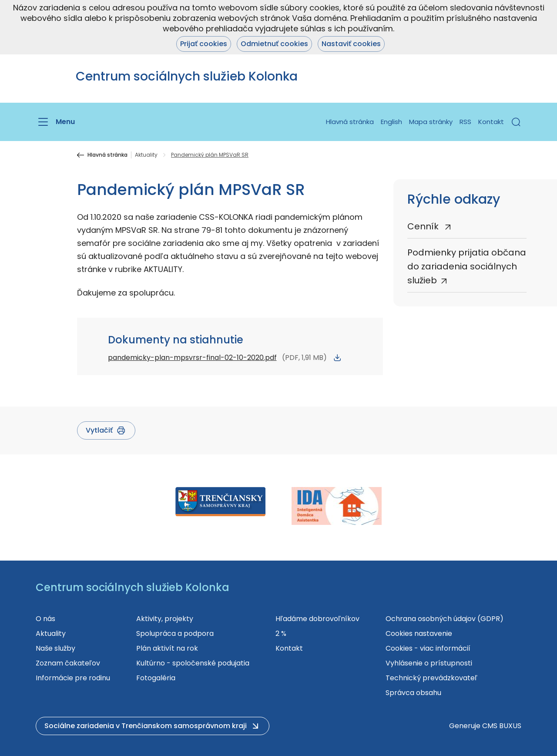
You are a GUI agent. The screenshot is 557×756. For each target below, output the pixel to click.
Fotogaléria (156, 678)
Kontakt (491, 122)
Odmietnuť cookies (274, 44)
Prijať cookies (204, 44)
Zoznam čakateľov (68, 663)
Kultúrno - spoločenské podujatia (193, 663)
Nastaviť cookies (351, 44)
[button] (516, 122)
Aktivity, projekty (165, 619)
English (391, 122)
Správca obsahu (413, 693)
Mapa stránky (431, 122)
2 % (281, 633)
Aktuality (146, 155)
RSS (465, 122)
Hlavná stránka (350, 122)
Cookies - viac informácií (428, 648)
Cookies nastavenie (419, 633)
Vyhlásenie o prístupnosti (429, 663)
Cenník (424, 226)
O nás (45, 619)
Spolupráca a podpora (175, 633)
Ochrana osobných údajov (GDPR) (445, 619)
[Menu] (55, 122)
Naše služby (55, 648)
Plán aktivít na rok (167, 648)
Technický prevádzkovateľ (431, 678)
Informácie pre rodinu (73, 678)
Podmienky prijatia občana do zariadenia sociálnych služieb (467, 266)
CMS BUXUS (502, 726)
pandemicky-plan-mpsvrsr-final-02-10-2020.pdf (192, 358)
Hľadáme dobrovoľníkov (317, 619)
